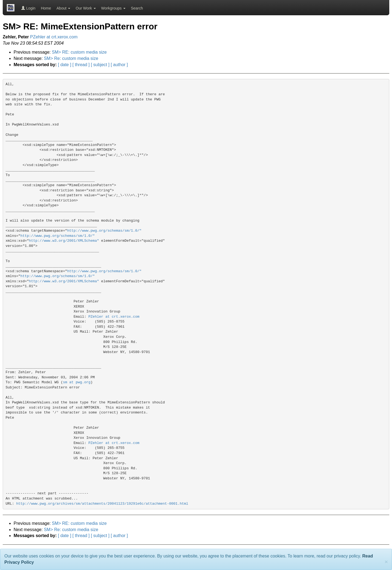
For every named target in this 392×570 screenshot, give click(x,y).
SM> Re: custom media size (71, 58)
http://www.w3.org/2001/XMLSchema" (64, 241)
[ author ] (119, 65)
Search (137, 8)
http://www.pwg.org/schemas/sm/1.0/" (104, 231)
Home (46, 8)
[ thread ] (81, 65)
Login (28, 8)
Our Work (86, 8)
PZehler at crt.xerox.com (54, 37)
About (63, 8)
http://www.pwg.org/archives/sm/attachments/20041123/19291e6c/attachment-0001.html (102, 504)
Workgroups (113, 8)
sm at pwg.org (77, 382)
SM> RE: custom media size (79, 52)
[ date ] (65, 65)
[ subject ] (100, 65)
